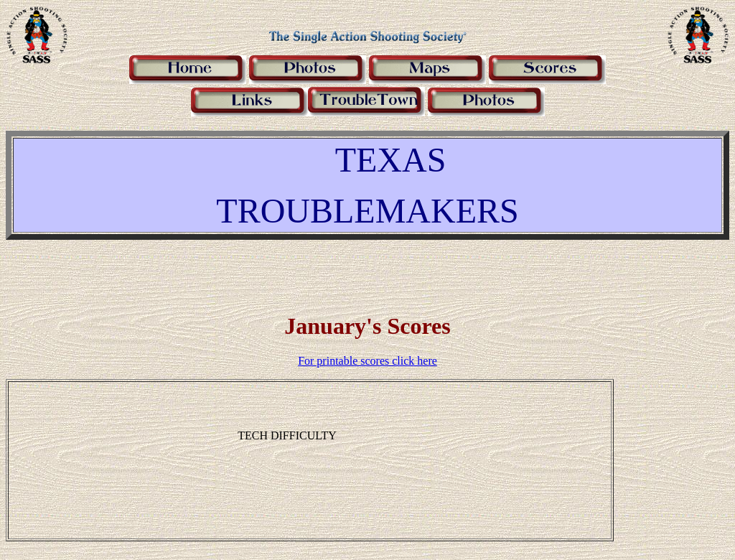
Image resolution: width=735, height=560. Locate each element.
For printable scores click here (367, 361)
